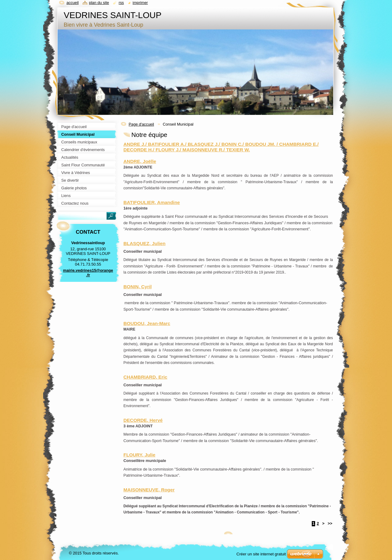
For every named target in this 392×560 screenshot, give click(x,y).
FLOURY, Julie (139, 455)
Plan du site (99, 3)
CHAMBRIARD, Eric (145, 377)
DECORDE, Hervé (143, 420)
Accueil (73, 3)
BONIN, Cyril (138, 287)
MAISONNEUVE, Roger (149, 490)
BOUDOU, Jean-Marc (147, 323)
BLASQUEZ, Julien (144, 243)
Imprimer (140, 3)
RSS (121, 3)
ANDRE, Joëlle (140, 161)
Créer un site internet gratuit (261, 554)
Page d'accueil (141, 124)
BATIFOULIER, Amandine (152, 202)
